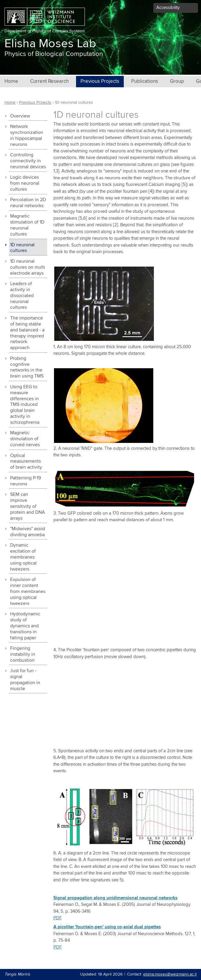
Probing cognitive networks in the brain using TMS (27, 367)
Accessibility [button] (168, 8)
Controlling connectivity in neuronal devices (28, 161)
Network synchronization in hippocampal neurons (27, 136)
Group (177, 81)
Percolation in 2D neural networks (28, 203)
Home (11, 81)
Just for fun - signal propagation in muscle (25, 680)
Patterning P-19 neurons (25, 481)
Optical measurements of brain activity (26, 462)
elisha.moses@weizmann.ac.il (170, 974)
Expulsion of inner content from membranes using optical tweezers (28, 592)
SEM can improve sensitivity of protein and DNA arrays (28, 506)
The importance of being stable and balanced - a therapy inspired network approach (27, 333)
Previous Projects (100, 81)
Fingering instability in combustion (23, 654)
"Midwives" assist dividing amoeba (28, 532)
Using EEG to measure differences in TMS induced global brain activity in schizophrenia (25, 405)
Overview (20, 116)
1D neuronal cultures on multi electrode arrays (28, 267)
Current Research (49, 81)
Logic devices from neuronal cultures (25, 183)
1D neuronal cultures (22, 248)
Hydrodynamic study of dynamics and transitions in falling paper (25, 626)
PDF (58, 918)
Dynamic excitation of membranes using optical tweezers (23, 557)
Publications (145, 81)
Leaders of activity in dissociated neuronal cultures (22, 296)
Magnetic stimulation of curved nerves (25, 439)
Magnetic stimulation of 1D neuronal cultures (27, 225)
